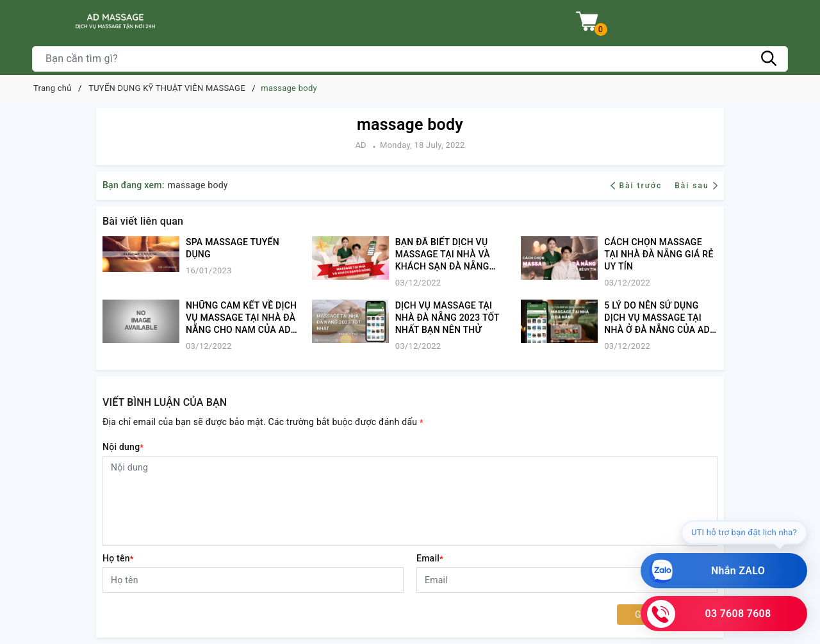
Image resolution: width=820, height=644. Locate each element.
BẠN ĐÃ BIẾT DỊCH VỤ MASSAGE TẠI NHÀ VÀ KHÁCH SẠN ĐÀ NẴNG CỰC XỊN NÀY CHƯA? (443, 255)
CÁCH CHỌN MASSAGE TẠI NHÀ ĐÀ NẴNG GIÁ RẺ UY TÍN (659, 254)
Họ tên (118, 558)
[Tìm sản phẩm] (410, 59)
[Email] (567, 580)
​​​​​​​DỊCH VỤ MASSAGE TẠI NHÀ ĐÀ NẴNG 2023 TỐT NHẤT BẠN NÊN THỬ (447, 318)
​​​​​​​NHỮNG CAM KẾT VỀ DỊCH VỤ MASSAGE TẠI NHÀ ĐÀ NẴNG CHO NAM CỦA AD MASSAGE (241, 318)
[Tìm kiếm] (769, 59)
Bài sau (696, 186)
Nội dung (123, 447)
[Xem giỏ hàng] (587, 21)
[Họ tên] (253, 580)
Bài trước (638, 186)
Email (430, 558)
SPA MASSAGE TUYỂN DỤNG (233, 248)
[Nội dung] (410, 501)
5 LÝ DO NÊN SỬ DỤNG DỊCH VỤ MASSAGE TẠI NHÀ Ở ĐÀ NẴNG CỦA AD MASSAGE (657, 318)
